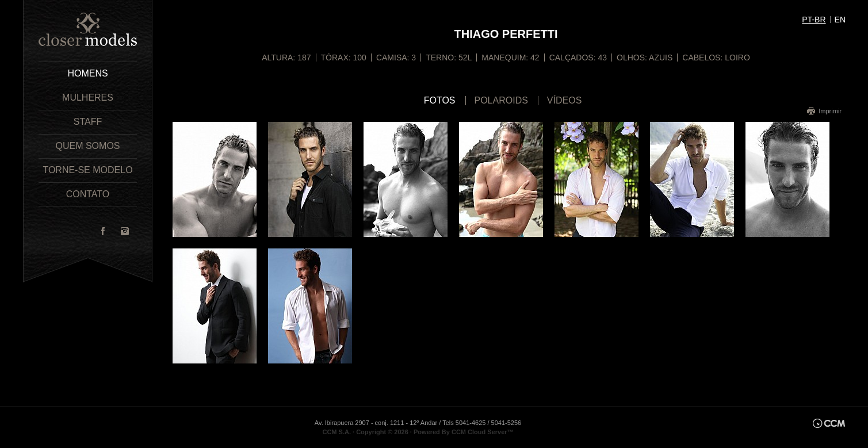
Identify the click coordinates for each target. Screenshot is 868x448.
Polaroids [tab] (501, 101)
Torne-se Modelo (87, 170)
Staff (88, 122)
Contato (88, 194)
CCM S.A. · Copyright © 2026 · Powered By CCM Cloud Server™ (418, 432)
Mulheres (88, 97)
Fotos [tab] (440, 101)
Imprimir (830, 111)
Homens (87, 73)
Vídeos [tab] (564, 101)
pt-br (814, 20)
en (840, 20)
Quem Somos (87, 146)
